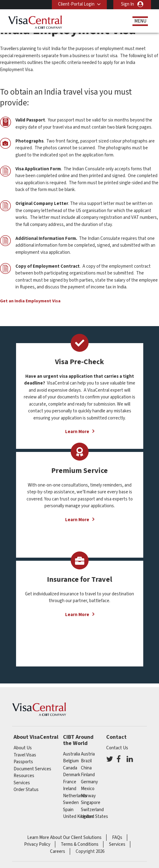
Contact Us (117, 748)
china (86, 768)
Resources (24, 776)
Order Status (26, 790)
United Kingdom (79, 817)
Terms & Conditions (80, 844)
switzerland (92, 810)
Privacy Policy (37, 844)
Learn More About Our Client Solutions (64, 838)
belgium (71, 761)
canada (70, 768)
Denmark (72, 775)
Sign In (128, 4)
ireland (70, 789)
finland (88, 775)
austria (88, 754)
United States (94, 817)
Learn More (77, 432)
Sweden (71, 803)
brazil (86, 761)
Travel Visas (25, 755)
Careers (58, 851)
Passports (23, 762)
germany (89, 782)
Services (22, 783)
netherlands (75, 796)
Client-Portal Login (76, 4)
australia (71, 754)
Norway (88, 796)
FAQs (117, 838)
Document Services (32, 769)
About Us (23, 748)
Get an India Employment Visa (30, 301)
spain (68, 810)
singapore (91, 803)
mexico (88, 789)
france (70, 782)
